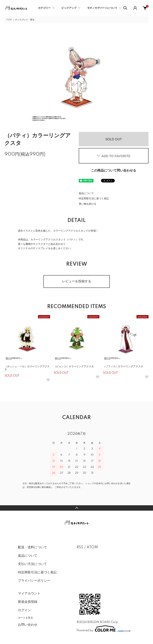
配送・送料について (32, 547)
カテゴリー (44, 8)
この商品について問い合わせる (114, 171)
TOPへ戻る (76, 508)
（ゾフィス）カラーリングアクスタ (123, 367)
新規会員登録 (28, 602)
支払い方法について (32, 564)
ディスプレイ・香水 (25, 20)
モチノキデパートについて (102, 8)
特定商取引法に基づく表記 (94, 199)
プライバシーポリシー (34, 581)
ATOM (92, 547)
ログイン (24, 610)
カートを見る (25, 618)
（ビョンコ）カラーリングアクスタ (74, 367)
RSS (80, 547)
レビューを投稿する (77, 281)
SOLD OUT (114, 139)
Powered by (104, 629)
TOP (9, 20)
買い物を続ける (88, 204)
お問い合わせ (28, 625)
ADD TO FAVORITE (114, 156)
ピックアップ (69, 8)
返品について (86, 193)
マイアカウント (29, 594)
